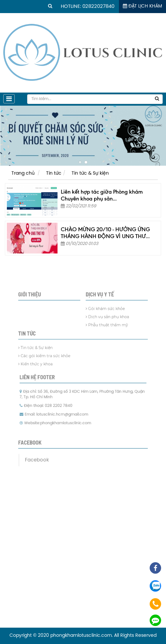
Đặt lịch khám (142, 6)
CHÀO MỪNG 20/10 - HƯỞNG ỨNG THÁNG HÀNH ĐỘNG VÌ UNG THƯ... (105, 233)
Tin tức (54, 174)
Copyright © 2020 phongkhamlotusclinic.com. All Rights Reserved (83, 636)
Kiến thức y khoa (44, 366)
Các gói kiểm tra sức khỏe (51, 359)
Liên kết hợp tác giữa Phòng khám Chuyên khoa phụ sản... (102, 195)
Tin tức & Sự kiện (90, 174)
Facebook (45, 445)
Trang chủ (23, 174)
